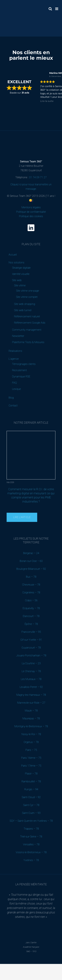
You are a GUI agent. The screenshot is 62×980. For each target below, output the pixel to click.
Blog (11, 398)
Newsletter (18, 336)
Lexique (16, 389)
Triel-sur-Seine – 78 (31, 837)
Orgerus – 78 (31, 742)
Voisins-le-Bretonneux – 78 (31, 852)
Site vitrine (20, 285)
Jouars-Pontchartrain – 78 (31, 655)
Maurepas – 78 (31, 718)
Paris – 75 (31, 750)
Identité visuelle (21, 274)
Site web (17, 280)
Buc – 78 (31, 577)
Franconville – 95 (31, 632)
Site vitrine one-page (28, 291)
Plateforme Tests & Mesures (28, 342)
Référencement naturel (27, 316)
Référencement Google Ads (30, 323)
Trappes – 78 (31, 829)
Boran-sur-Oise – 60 (31, 561)
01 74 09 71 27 (38, 177)
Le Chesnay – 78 (31, 671)
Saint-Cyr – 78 (31, 805)
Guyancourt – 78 (31, 648)
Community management (27, 330)
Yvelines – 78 (31, 860)
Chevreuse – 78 (31, 585)
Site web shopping (25, 304)
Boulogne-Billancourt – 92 (31, 569)
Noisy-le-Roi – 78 (31, 734)
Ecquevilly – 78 (31, 608)
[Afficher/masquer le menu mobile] (57, 9)
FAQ (14, 383)
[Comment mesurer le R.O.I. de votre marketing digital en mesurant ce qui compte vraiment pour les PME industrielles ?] (31, 432)
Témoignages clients (24, 364)
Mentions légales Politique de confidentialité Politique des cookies (31, 212)
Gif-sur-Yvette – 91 (31, 640)
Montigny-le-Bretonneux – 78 (31, 726)
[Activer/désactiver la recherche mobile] (50, 9)
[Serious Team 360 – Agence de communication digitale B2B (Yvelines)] (31, 139)
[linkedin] (31, 228)
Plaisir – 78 (31, 774)
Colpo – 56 (31, 600)
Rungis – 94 (31, 789)
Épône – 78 (31, 624)
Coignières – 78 (31, 593)
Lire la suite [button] (47, 101)
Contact (13, 406)
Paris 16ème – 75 (31, 758)
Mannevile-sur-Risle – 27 (31, 703)
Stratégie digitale (21, 268)
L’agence (14, 359)
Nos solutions (16, 263)
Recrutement (19, 370)
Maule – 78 (31, 711)
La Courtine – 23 (31, 663)
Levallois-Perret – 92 (31, 687)
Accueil (13, 255)
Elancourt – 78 (31, 616)
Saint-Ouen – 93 (31, 813)
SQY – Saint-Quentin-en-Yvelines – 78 (31, 821)
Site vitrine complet (27, 297)
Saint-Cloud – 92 (31, 797)
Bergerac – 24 (31, 553)
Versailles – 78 (31, 844)
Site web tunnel (23, 310)
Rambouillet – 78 (31, 781)
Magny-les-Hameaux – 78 (31, 695)
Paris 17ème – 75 (31, 766)
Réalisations (15, 351)
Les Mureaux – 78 (31, 679)
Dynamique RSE (21, 377)
